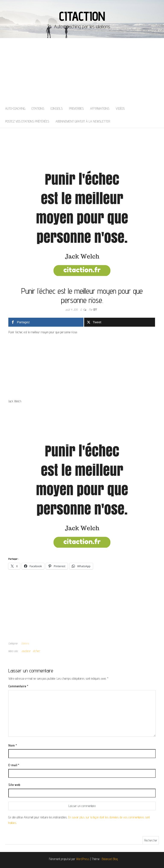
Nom (13, 745)
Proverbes (76, 108)
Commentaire (18, 686)
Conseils (57, 108)
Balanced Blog (110, 859)
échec (36, 651)
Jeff (95, 310)
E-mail (14, 765)
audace (26, 651)
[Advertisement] (82, 70)
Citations (38, 108)
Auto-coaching (15, 108)
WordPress (83, 859)
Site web (14, 785)
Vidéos (120, 108)
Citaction (82, 16)
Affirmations (100, 108)
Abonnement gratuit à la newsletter (83, 121)
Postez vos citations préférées (27, 121)
